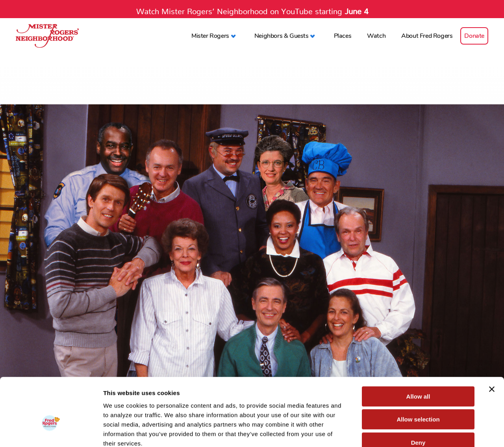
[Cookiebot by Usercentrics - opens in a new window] (51, 432)
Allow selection (418, 374)
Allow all (418, 351)
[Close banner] (492, 343)
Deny (418, 397)
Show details (413, 431)
